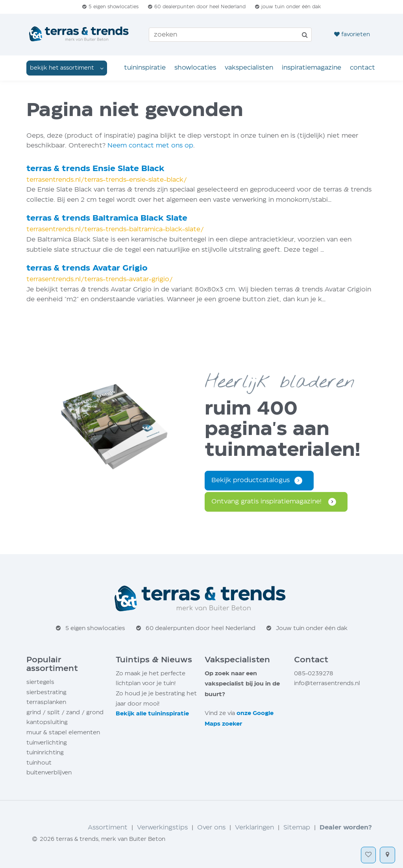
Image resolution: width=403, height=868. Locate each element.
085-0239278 (314, 674)
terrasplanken (46, 702)
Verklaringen (254, 828)
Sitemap (297, 828)
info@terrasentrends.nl (327, 683)
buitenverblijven (49, 773)
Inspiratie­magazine (311, 68)
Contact (362, 68)
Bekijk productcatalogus (250, 480)
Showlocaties (195, 68)
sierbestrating (46, 692)
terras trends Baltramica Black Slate (107, 218)
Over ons (211, 828)
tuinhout (39, 763)
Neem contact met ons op (150, 146)
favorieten (352, 34)
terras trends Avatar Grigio (87, 268)
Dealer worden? (346, 828)
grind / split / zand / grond (65, 712)
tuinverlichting (47, 743)
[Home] (80, 35)
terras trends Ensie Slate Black (95, 169)
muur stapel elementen (63, 733)
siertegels (40, 682)
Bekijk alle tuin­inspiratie (152, 714)
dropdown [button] (67, 68)
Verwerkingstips (162, 828)
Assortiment (108, 828)
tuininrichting (45, 753)
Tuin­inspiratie (145, 68)
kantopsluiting (47, 722)
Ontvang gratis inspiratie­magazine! (267, 502)
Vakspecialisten (249, 68)
